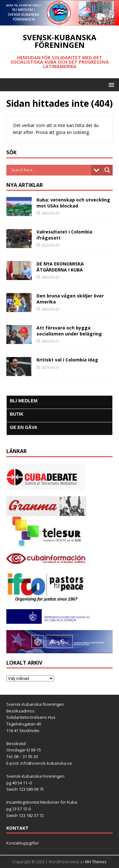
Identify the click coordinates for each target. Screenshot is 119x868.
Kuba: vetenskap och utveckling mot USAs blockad (73, 203)
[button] (110, 84)
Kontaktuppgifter (23, 843)
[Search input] (50, 170)
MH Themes (96, 862)
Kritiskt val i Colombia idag (67, 360)
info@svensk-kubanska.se (46, 763)
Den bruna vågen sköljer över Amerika (70, 299)
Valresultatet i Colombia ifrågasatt (64, 235)
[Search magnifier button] (107, 170)
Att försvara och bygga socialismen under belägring (69, 331)
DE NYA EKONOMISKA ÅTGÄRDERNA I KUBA (60, 267)
